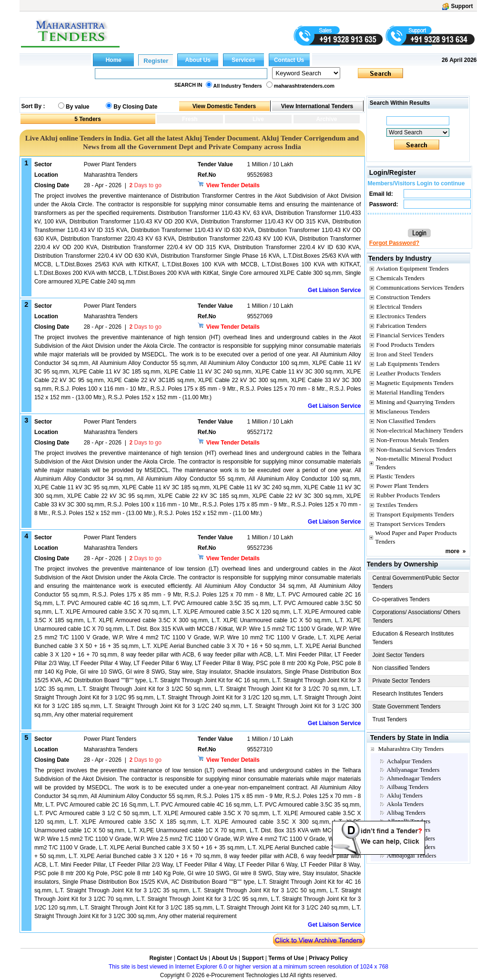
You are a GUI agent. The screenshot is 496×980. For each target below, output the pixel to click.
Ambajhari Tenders (411, 847)
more (452, 551)
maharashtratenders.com (304, 86)
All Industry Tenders (238, 86)
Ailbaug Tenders (408, 787)
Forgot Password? (394, 243)
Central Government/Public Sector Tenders (416, 582)
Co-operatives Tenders (401, 599)
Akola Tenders (405, 804)
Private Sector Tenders (401, 681)
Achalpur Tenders (410, 761)
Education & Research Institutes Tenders (413, 638)
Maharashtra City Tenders (411, 749)
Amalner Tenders (409, 830)
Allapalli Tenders (409, 821)
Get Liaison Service (334, 290)
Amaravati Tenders (411, 838)
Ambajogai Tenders (412, 855)
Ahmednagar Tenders (414, 778)
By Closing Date (135, 107)
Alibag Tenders (406, 813)
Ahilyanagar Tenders (413, 770)
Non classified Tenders (401, 668)
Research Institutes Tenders (408, 694)
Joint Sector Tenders (399, 655)
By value (77, 107)
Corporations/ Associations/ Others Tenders (417, 616)
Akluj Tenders (405, 795)
